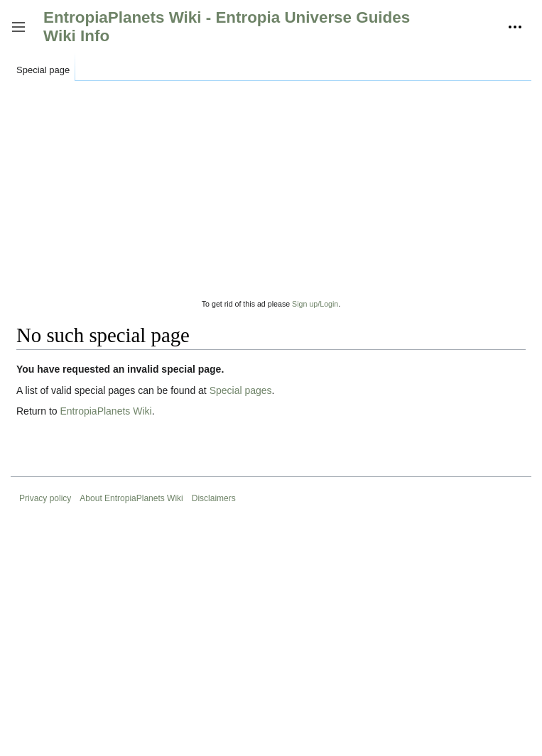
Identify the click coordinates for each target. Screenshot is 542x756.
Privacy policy (45, 498)
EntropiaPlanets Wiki (105, 411)
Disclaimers (214, 498)
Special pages (241, 390)
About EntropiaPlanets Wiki (131, 498)
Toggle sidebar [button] (23, 34)
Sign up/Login (315, 303)
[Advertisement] (271, 198)
